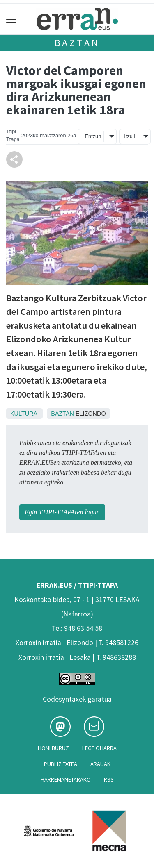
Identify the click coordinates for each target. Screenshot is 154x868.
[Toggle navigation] (11, 19)
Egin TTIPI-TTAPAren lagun (62, 512)
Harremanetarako (66, 779)
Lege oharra (99, 748)
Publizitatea (61, 764)
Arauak (100, 764)
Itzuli (129, 136)
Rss (109, 779)
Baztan (77, 43)
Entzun (93, 136)
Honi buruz (53, 748)
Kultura (24, 414)
